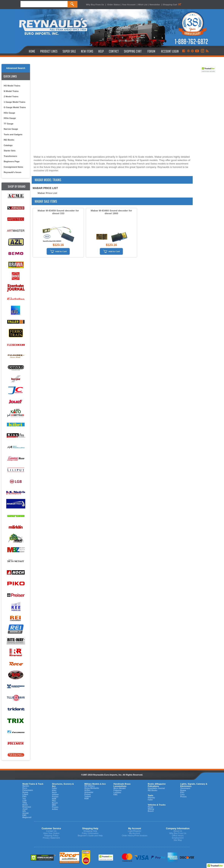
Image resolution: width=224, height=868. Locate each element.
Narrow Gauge (11, 129)
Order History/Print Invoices (135, 836)
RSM (54, 799)
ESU (182, 793)
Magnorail (27, 817)
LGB (24, 801)
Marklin (26, 786)
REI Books (9, 140)
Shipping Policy (51, 836)
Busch (55, 803)
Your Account (129, 5)
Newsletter (155, 5)
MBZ (54, 805)
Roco (25, 788)
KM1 (24, 815)
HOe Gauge (9, 113)
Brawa (25, 792)
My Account (134, 833)
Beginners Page (12, 161)
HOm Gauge (10, 118)
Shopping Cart (173, 5)
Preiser (55, 797)
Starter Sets (10, 151)
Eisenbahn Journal (156, 788)
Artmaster (89, 792)
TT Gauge (9, 124)
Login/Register (134, 831)
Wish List (143, 5)
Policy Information (90, 833)
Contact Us (51, 831)
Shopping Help (90, 831)
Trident (87, 796)
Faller (55, 788)
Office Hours (178, 836)
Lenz (182, 795)
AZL (24, 811)
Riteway (151, 798)
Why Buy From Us (95, 5)
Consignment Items (13, 167)
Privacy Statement (51, 838)
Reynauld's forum (13, 172)
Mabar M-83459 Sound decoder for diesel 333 (58, 212)
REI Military (89, 786)
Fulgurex (118, 790)
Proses (55, 807)
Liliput (25, 794)
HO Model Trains (12, 86)
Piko (24, 796)
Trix (24, 799)
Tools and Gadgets (13, 134)
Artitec (55, 809)
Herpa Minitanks (92, 788)
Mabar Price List (47, 193)
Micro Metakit (120, 788)
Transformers (10, 156)
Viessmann (185, 788)
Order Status (114, 5)
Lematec (117, 793)
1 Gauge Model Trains (15, 102)
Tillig (25, 803)
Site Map (178, 840)
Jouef (25, 809)
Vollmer (55, 795)
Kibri (54, 790)
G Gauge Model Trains (15, 107)
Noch (54, 793)
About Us (178, 831)
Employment (178, 838)
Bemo (25, 805)
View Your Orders (51, 833)
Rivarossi (27, 807)
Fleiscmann (28, 790)
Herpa (150, 807)
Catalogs (8, 145)
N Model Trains (11, 91)
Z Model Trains (11, 96)
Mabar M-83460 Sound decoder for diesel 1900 (111, 212)
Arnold (25, 813)
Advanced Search (16, 68)
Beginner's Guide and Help (90, 836)
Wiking (151, 809)
